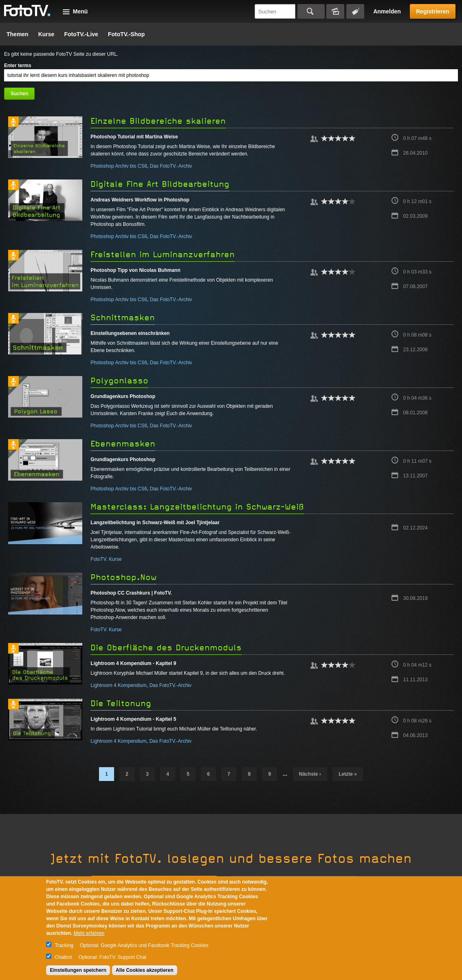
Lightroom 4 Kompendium (118, 685)
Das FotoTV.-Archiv (171, 166)
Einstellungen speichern (78, 970)
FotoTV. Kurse (106, 559)
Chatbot (63, 957)
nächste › (310, 774)
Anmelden (387, 11)
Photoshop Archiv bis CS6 (119, 166)
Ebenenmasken (123, 444)
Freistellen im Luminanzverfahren (163, 255)
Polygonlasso (119, 381)
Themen (18, 34)
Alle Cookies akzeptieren (144, 970)
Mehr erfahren (89, 933)
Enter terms (18, 66)
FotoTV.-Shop (126, 34)
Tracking (64, 945)
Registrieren (433, 11)
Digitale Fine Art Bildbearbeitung (160, 184)
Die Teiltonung (121, 703)
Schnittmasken (123, 318)
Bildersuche (335, 11)
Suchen (311, 11)
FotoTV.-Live (81, 34)
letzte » (348, 774)
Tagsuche (355, 11)
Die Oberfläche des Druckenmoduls (166, 648)
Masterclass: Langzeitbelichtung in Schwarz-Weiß (197, 507)
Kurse (46, 34)
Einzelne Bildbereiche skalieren (158, 121)
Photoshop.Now (123, 577)
